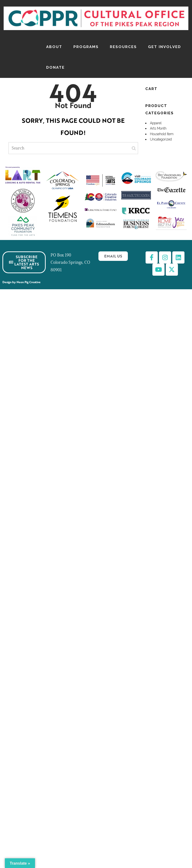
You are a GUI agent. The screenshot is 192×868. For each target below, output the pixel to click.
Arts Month (158, 128)
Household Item (162, 134)
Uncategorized (161, 139)
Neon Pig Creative (29, 282)
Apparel (156, 123)
